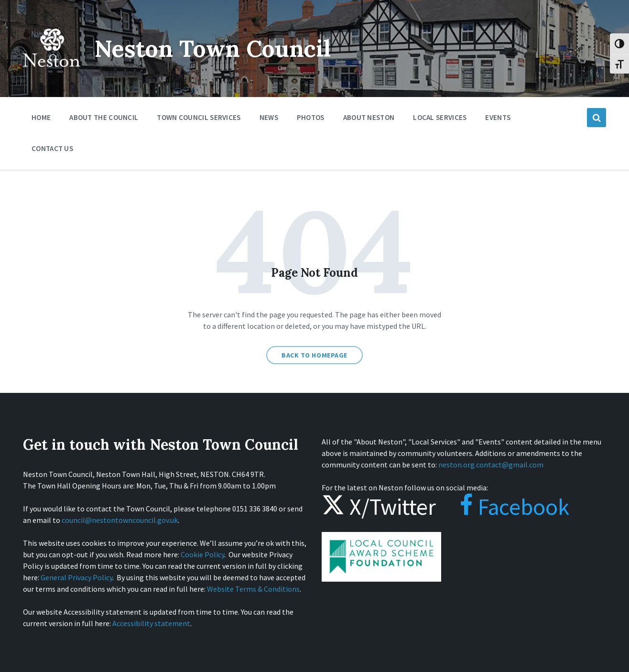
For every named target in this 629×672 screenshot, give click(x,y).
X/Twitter (379, 507)
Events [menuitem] (498, 117)
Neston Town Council (213, 49)
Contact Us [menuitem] (52, 148)
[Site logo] (52, 74)
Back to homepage (314, 355)
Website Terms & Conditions (253, 589)
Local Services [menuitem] (440, 117)
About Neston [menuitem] (369, 117)
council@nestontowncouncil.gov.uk (120, 520)
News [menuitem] (269, 117)
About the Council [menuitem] (104, 117)
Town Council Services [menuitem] (199, 117)
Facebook (505, 507)
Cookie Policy (202, 554)
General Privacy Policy (76, 577)
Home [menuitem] (41, 117)
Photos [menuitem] (311, 117)
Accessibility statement (151, 623)
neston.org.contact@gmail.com (491, 465)
